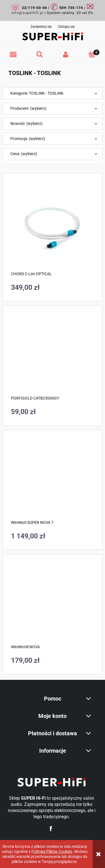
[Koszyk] (92, 54)
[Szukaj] (39, 54)
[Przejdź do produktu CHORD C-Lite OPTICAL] (53, 227)
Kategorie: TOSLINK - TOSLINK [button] (37, 93)
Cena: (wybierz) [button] (24, 154)
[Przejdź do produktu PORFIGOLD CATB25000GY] (53, 355)
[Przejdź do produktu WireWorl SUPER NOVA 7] (53, 479)
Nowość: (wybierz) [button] (26, 123)
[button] (13, 54)
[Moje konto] (66, 54)
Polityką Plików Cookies (52, 851)
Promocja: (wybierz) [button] (28, 139)
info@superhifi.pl (27, 13)
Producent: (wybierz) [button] (28, 108)
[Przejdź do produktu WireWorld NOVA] (53, 604)
